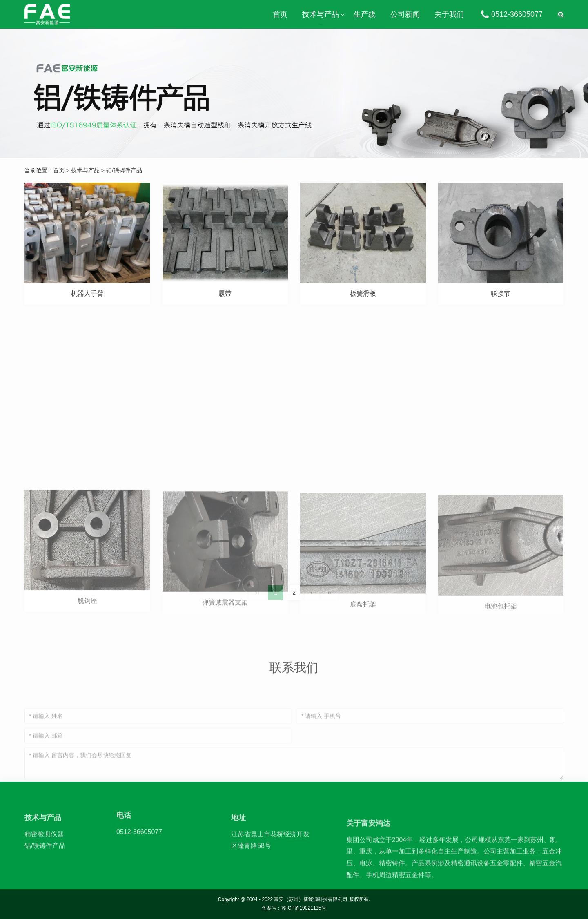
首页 (280, 14)
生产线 (365, 14)
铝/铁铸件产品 (124, 170)
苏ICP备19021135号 (304, 908)
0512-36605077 (511, 14)
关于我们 (449, 14)
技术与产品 (321, 14)
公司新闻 (405, 14)
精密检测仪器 (44, 852)
